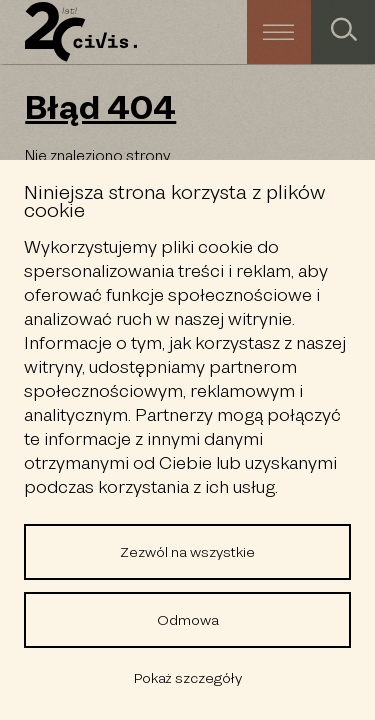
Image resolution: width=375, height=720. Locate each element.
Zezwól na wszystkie (187, 552)
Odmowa (188, 620)
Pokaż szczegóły (188, 678)
